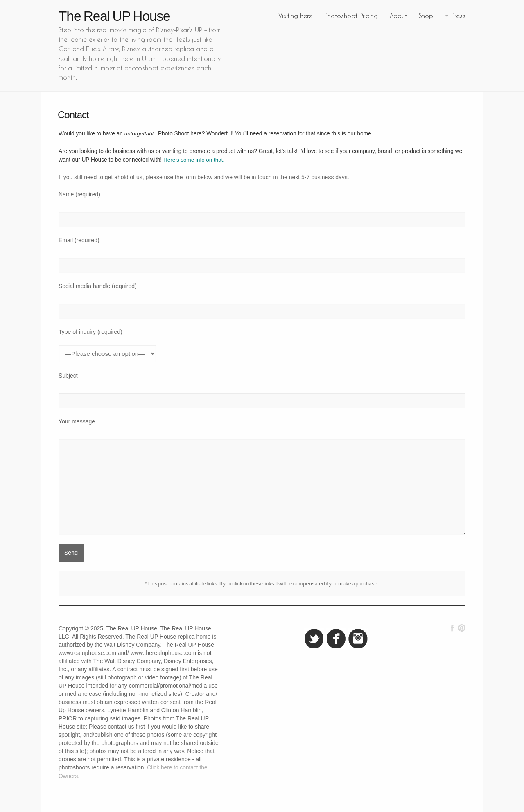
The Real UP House (114, 16)
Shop (426, 16)
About (398, 16)
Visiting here (295, 16)
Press (458, 16)
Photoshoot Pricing (351, 16)
